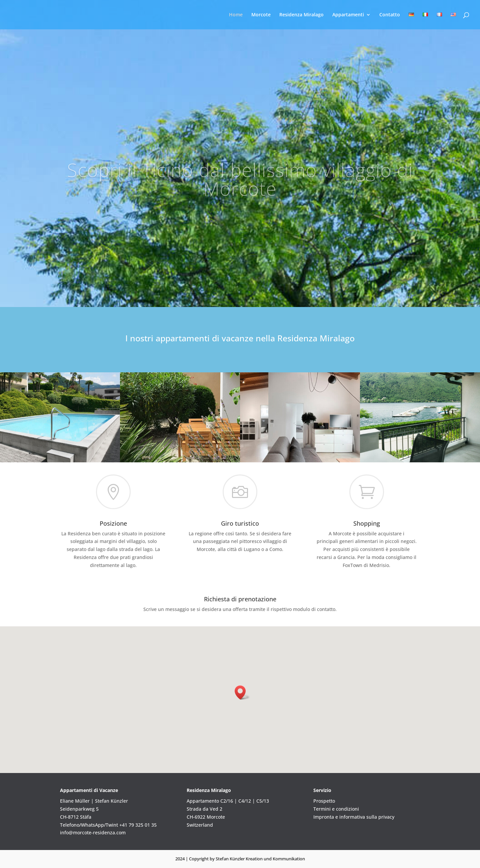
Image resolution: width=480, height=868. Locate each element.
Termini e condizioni (336, 809)
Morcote (261, 15)
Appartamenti (348, 15)
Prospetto (324, 801)
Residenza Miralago (301, 15)
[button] (242, 692)
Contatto (390, 15)
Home (236, 15)
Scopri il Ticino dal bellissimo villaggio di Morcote (240, 192)
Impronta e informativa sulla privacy (354, 817)
